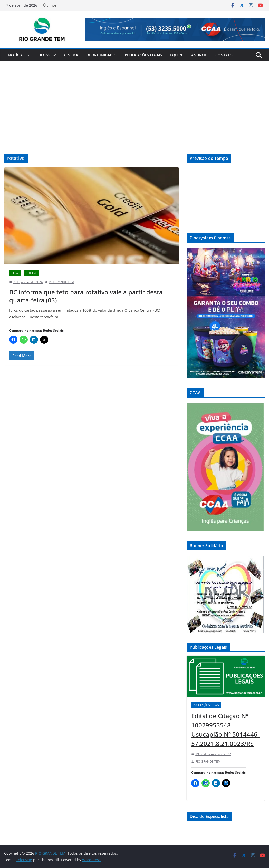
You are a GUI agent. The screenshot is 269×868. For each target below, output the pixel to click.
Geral (15, 273)
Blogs (44, 55)
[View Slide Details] (175, 29)
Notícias (16, 55)
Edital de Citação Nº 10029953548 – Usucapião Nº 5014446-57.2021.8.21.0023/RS (225, 730)
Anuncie (199, 55)
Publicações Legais (143, 55)
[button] (27, 55)
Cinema (71, 55)
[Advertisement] (134, 100)
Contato (224, 55)
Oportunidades (101, 55)
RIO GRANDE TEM (61, 282)
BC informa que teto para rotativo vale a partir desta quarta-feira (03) (86, 296)
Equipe (177, 55)
